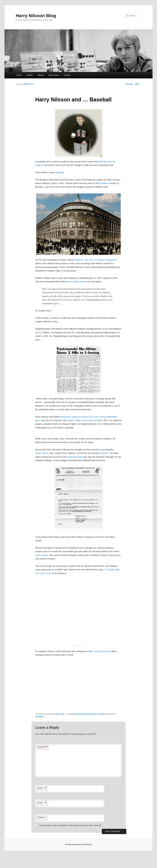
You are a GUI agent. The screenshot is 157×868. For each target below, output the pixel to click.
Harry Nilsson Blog (36, 16)
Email (42, 803)
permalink (39, 717)
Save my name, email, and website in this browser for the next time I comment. (70, 825)
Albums (41, 75)
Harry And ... (60, 714)
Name (42, 788)
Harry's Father (90, 714)
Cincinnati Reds (75, 457)
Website (41, 817)
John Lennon (42, 555)
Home (19, 75)
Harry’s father (42, 453)
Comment (42, 747)
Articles (30, 75)
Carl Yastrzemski (76, 282)
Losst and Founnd (101, 651)
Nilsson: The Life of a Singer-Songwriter (96, 260)
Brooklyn (104, 161)
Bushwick (104, 183)
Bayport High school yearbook (82, 420)
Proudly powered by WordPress (78, 844)
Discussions (54, 75)
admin (101, 714)
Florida (105, 453)
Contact (67, 75)
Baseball (79, 714)
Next (138, 84)
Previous (128, 84)
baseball (59, 172)
